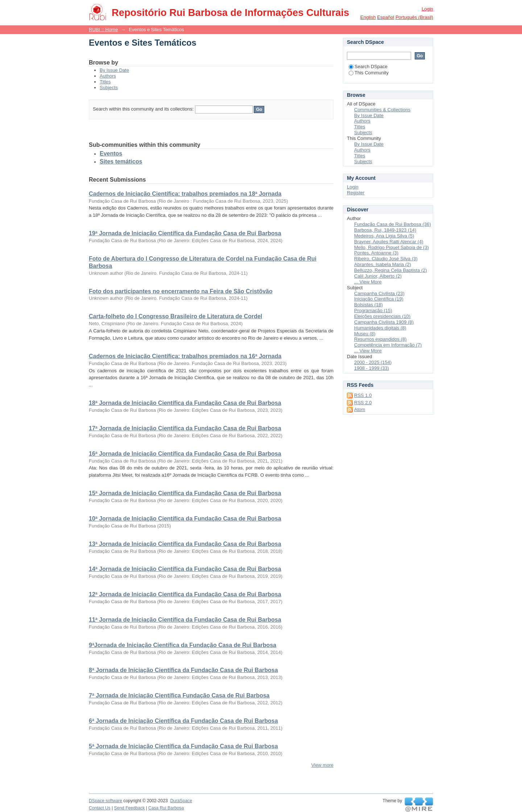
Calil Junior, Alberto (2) (378, 276)
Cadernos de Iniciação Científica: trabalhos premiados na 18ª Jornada (185, 194)
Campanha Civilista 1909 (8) (384, 322)
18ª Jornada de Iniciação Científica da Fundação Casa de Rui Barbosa (185, 403)
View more (322, 765)
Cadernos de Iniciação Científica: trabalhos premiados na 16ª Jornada (185, 356)
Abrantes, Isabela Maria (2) (383, 264)
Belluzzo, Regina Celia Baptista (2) (391, 270)
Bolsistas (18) (368, 305)
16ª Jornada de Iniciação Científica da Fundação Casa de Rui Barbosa (185, 454)
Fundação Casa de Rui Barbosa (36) (393, 224)
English (368, 17)
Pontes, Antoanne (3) (376, 253)
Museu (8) (365, 334)
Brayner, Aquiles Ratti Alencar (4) (389, 242)
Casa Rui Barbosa (166, 808)
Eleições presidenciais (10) (382, 316)
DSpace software (105, 801)
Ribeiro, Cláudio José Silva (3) (386, 259)
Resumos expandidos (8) (380, 339)
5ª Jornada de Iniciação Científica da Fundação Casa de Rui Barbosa (183, 746)
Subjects (109, 88)
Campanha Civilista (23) (379, 293)
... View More (368, 282)
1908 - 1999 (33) (372, 368)
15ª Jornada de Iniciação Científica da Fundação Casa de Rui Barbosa (185, 493)
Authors (108, 76)
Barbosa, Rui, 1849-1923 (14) (385, 230)
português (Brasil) (414, 17)
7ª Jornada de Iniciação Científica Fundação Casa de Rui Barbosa (179, 695)
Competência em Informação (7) (388, 345)
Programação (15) (373, 310)
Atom (360, 409)
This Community (369, 73)
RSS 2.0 (363, 403)
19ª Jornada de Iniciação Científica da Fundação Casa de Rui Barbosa (185, 233)
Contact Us (100, 808)
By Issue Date (114, 70)
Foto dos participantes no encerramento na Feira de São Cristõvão (181, 291)
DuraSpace (181, 801)
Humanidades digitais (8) (380, 328)
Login (427, 9)
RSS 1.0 (363, 395)
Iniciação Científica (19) (379, 299)
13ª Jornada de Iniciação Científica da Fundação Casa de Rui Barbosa (185, 544)
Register (356, 193)
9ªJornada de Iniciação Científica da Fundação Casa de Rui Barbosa (183, 645)
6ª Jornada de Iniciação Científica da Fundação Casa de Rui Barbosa (183, 721)
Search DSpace (368, 67)
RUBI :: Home (103, 30)
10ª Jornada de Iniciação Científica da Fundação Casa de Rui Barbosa (185, 519)
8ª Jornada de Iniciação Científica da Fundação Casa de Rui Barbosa (183, 670)
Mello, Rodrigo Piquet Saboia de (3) (391, 247)
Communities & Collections (382, 110)
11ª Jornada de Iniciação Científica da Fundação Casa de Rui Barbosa (185, 620)
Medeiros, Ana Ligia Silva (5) (384, 236)
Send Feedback (130, 808)
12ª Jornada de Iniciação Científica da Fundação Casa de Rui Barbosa (185, 594)
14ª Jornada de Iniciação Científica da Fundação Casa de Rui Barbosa (185, 569)
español (386, 17)
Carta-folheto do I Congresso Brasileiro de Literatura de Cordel (175, 316)
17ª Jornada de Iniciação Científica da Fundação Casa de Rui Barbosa (185, 428)
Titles (105, 82)
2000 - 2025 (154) (373, 362)
